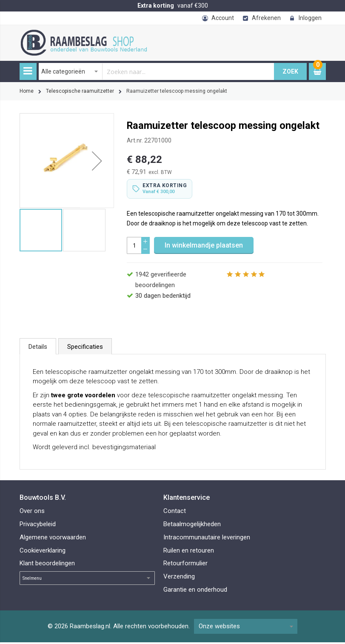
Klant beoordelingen (47, 565)
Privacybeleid (38, 526)
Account (223, 18)
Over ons (32, 513)
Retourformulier (185, 565)
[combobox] (157, 71)
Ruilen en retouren (189, 552)
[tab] (38, 348)
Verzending (179, 578)
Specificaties (85, 348)
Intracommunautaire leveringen (207, 539)
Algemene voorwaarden (53, 539)
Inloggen (310, 18)
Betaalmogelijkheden (192, 526)
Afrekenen (266, 18)
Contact (175, 513)
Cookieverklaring (43, 552)
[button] (97, 161)
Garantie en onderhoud (195, 591)
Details (38, 348)
